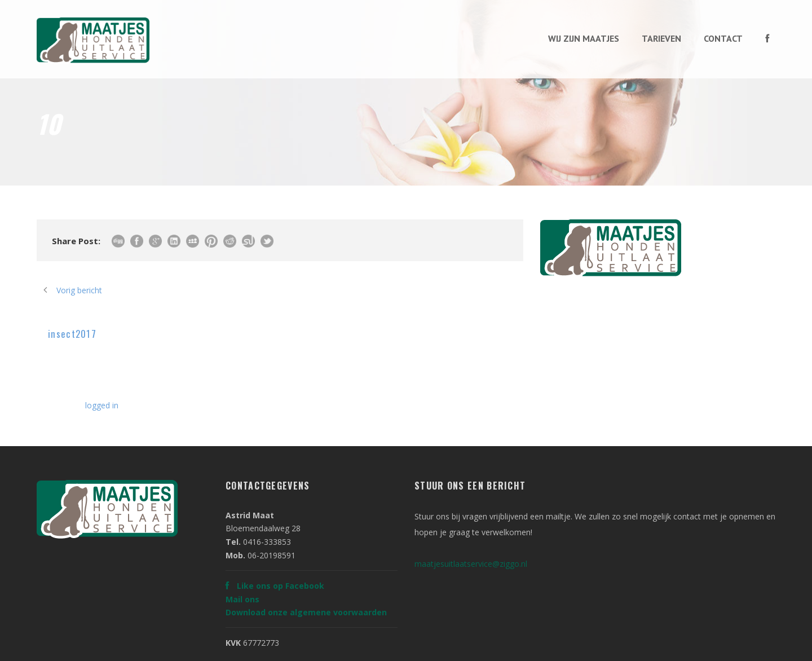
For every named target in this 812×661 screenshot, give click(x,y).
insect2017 (72, 334)
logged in (102, 405)
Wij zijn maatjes (584, 38)
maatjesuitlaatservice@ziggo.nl (471, 564)
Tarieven (661, 38)
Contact (723, 38)
